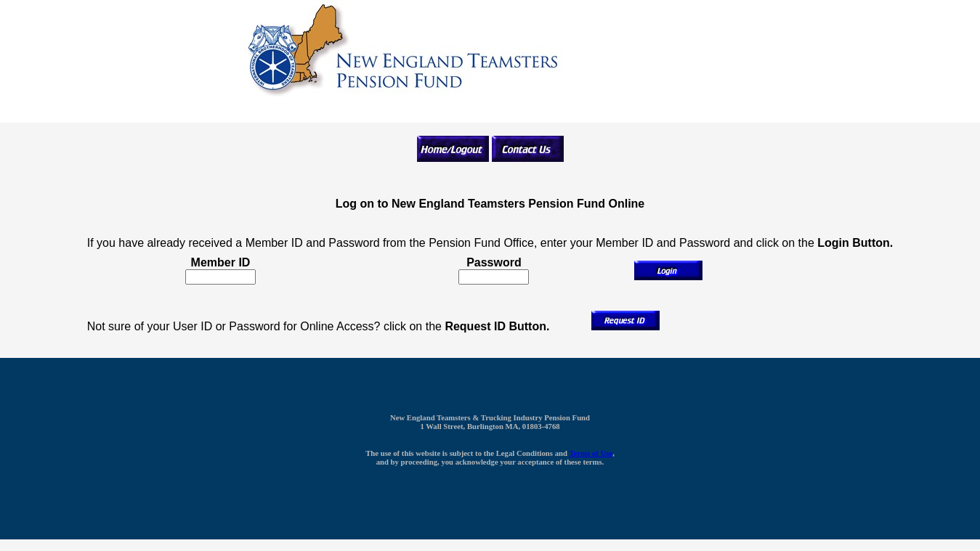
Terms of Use (591, 453)
